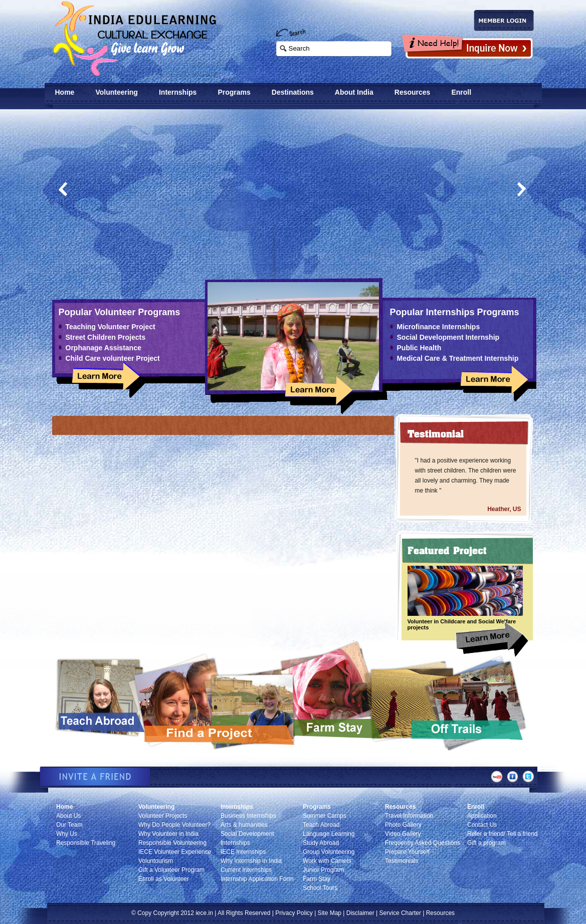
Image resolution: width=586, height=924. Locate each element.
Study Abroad (321, 843)
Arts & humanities (244, 825)
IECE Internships (243, 852)
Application (482, 816)
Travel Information (409, 816)
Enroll (461, 92)
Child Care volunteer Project (113, 358)
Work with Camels (327, 861)
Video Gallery (403, 834)
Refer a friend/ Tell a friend (503, 834)
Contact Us (482, 825)
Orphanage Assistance (104, 348)
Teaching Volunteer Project (111, 327)
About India (354, 92)
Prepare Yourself (407, 852)
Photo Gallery (403, 825)
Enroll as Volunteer (164, 879)
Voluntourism (156, 861)
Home (65, 92)
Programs (234, 92)
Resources (413, 92)
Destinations (293, 92)
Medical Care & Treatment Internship (458, 358)
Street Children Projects (106, 337)
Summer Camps (325, 816)
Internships (178, 92)
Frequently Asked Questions (423, 843)
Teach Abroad (321, 825)
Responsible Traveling (86, 843)
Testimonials (402, 861)
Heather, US (504, 509)
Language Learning (329, 834)
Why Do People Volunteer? (174, 825)
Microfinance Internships (439, 327)
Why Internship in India (251, 861)
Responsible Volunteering (172, 843)
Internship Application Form (257, 879)
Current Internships (246, 870)
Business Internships (248, 816)
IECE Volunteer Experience (175, 852)
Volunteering (117, 92)
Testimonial (436, 434)
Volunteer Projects (163, 816)
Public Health (419, 348)
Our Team (69, 825)
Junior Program (323, 870)
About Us (68, 816)
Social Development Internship (448, 337)
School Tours (320, 888)
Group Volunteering (329, 852)
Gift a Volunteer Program (171, 870)
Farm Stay (317, 879)
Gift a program (486, 843)
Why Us (67, 834)
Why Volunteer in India (168, 834)
